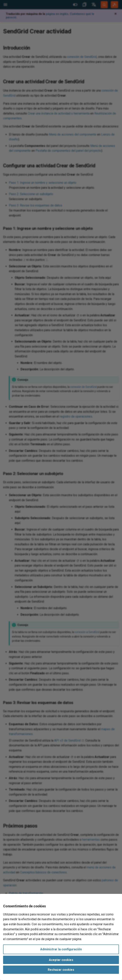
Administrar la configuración (61, 949)
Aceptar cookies (61, 960)
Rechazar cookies (61, 970)
